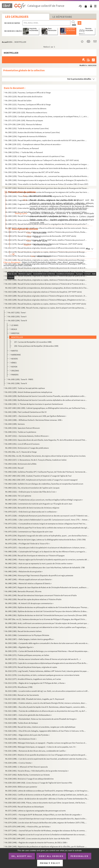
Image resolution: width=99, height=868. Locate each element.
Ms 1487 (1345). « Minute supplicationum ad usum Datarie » (29, 579)
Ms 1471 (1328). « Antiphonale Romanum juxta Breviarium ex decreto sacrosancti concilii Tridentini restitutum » (47, 516)
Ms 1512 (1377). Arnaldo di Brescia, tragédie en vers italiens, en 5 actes (33, 679)
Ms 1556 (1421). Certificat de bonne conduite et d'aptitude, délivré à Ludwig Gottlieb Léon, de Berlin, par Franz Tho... (47, 795)
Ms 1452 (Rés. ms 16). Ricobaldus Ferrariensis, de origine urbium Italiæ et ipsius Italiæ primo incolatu (45, 456)
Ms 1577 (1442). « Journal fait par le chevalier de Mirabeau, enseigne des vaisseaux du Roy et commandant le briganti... (46, 831)
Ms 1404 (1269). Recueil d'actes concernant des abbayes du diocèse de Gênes (36, 216)
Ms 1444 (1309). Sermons (15, 424)
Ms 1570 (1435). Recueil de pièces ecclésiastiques (25, 807)
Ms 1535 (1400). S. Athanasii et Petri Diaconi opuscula (26, 767)
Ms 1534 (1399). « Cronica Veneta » (19, 763)
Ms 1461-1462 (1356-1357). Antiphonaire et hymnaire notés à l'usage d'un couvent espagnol (41, 480)
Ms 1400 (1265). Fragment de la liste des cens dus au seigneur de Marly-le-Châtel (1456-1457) (42, 200)
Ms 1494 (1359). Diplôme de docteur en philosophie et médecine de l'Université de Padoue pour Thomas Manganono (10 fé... (47, 607)
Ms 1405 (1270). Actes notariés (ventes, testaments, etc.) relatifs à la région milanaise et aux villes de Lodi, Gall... (47, 220)
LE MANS (15, 325)
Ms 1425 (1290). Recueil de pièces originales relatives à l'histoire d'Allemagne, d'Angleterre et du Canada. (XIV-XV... (46, 300)
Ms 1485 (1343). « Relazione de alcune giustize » (24, 571)
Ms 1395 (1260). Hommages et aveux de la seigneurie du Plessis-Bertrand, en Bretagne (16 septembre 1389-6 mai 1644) (47, 180)
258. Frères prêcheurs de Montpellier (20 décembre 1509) (36, 346)
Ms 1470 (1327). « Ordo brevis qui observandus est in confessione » (31, 512)
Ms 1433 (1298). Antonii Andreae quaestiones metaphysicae (29, 392)
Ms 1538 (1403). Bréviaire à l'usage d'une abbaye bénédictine (29, 779)
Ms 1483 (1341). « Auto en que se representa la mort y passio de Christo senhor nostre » (39, 563)
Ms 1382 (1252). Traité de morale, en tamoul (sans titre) (27, 128)
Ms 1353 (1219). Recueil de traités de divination (24, 96)
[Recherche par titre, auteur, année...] (46, 23)
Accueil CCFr (7, 42)
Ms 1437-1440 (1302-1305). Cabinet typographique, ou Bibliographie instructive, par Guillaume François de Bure (46, 408)
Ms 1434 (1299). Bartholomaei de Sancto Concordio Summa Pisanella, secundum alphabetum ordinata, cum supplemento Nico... (46, 396)
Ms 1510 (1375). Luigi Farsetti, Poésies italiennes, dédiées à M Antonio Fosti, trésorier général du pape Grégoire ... (47, 671)
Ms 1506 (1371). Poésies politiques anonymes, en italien (27, 655)
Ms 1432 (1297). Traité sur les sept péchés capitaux (25, 388)
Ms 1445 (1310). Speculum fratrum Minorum (22, 428)
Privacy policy (50, 863)
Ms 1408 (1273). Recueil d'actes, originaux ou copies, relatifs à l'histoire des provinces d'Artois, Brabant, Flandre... (46, 232)
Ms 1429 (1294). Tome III (18, 320)
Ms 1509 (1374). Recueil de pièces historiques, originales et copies (31, 667)
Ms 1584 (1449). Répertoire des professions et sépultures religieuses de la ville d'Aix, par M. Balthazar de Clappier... (46, 846)
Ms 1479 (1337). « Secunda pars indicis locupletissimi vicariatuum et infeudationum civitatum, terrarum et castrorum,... (46, 548)
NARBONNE (16, 355)
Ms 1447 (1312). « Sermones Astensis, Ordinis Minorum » (27, 436)
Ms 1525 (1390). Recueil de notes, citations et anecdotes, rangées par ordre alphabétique (40, 727)
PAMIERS (15, 375)
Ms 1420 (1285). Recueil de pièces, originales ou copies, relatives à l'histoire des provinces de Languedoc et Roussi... (46, 280)
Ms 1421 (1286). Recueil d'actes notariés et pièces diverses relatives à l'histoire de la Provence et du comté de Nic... (46, 284)
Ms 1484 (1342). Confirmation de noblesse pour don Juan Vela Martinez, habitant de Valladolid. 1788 (45, 567)
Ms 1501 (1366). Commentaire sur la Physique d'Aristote (27, 635)
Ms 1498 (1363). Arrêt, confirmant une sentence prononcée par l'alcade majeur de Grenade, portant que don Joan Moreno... (47, 623)
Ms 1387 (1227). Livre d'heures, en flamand (22, 148)
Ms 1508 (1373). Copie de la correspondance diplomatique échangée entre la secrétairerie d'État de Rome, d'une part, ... (47, 663)
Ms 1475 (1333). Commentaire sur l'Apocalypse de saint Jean (29, 532)
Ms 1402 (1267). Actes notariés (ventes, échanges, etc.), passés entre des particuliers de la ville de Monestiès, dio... (47, 208)
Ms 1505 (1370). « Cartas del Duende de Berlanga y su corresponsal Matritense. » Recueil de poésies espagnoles (47, 651)
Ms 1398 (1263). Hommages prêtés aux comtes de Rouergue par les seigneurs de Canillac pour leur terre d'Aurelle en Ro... (47, 192)
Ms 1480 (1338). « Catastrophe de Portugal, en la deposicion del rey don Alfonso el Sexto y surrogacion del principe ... (46, 552)
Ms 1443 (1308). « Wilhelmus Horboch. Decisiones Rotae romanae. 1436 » (34, 420)
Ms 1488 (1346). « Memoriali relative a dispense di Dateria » (28, 583)
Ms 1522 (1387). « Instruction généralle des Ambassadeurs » (28, 715)
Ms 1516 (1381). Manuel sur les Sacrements (22, 695)
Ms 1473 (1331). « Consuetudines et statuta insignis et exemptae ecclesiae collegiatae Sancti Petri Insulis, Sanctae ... (46, 524)
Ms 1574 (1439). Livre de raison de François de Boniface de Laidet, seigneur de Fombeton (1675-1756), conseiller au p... (46, 823)
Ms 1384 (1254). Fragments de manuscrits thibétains (26, 136)
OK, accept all (22, 856)
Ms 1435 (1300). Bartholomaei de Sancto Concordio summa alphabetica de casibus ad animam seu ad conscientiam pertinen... (46, 400)
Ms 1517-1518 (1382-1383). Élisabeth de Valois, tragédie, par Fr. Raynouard (35, 699)
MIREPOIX (15, 333)
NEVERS (15, 359)
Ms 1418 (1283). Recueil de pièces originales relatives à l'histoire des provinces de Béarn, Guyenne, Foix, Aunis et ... (46, 272)
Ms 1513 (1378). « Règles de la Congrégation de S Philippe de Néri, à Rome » (35, 683)
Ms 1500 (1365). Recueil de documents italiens (23, 631)
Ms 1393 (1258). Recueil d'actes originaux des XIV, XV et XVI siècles (32, 172)
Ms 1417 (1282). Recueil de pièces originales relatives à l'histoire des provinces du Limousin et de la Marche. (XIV (46, 268)
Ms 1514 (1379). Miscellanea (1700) (19, 687)
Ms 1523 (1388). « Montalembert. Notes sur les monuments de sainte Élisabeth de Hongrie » (41, 719)
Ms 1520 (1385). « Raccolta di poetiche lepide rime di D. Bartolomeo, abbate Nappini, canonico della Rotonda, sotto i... (46, 707)
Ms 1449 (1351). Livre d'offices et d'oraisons (22, 444)
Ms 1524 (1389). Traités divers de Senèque (22, 723)
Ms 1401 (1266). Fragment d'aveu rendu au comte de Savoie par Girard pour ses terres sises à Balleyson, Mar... (47, 204)
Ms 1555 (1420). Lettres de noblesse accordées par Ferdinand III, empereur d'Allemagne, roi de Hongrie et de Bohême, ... (47, 791)
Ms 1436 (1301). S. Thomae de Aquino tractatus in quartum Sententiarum (34, 404)
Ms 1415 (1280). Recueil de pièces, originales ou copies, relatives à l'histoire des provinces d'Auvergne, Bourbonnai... (46, 260)
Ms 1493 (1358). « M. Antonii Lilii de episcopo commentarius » (29, 603)
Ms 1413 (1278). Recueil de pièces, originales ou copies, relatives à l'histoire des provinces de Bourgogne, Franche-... (46, 252)
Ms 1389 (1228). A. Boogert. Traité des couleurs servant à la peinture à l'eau (35, 156)
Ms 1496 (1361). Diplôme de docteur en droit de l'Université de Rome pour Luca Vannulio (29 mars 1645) (46, 615)
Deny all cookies (51, 856)
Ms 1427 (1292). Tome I (17, 312)
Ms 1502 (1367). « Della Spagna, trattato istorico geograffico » (30, 639)
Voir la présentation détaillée (79, 79)
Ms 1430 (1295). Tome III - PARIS (21, 379)
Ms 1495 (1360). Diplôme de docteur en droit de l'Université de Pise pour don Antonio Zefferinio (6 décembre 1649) (47, 611)
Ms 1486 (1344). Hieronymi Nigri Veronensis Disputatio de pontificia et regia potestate (39, 575)
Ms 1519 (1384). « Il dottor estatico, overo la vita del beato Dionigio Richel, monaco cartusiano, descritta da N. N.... (46, 703)
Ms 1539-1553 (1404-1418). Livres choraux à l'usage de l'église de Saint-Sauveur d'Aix (39, 783)
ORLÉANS (15, 371)
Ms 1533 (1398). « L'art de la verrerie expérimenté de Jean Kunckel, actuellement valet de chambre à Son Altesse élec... (47, 759)
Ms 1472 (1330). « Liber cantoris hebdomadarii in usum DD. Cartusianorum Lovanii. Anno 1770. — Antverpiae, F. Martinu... (47, 520)
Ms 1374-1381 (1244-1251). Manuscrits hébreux (24, 124)
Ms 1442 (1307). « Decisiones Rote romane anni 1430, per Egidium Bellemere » (36, 416)
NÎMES (14, 363)
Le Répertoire (62, 17)
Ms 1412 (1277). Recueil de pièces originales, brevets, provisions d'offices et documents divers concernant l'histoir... (46, 248)
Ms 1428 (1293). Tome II (17, 316)
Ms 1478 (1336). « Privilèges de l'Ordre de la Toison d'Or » (28, 544)
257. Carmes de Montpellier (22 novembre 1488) (33, 342)
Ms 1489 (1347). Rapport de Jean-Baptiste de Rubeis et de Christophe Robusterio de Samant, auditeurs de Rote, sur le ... (47, 587)
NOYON (14, 367)
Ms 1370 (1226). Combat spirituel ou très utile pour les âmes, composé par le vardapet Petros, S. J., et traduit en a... (47, 116)
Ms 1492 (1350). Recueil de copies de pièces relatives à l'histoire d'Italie (33, 599)
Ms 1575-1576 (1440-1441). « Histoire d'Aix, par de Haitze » (28, 827)
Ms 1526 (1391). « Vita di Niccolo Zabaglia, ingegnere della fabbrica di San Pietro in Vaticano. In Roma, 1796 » (46, 731)
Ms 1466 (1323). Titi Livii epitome (18, 496)
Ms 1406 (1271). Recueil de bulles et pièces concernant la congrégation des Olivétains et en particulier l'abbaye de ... (47, 224)
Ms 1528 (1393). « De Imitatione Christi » (21, 739)
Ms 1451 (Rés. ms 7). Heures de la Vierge (21, 452)
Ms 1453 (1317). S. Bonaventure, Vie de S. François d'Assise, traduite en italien (36, 460)
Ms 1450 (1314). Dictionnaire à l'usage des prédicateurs (27, 448)
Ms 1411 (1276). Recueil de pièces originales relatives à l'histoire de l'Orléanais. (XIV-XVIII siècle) (44, 244)
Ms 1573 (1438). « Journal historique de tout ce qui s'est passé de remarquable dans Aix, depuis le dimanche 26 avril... (46, 819)
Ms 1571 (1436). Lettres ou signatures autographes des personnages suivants (35, 811)
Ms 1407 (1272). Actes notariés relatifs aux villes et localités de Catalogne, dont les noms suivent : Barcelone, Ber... (47, 228)
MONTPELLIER (17, 337)
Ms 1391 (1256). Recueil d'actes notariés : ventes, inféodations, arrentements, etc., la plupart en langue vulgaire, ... (47, 164)
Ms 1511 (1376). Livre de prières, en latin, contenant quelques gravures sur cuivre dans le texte (42, 675)
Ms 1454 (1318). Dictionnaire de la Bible (21, 464)
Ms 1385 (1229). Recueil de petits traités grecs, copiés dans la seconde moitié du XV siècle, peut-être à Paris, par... (46, 140)
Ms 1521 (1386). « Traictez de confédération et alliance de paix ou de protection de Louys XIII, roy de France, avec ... (46, 711)
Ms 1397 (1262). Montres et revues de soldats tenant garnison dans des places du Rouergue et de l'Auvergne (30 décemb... (47, 188)
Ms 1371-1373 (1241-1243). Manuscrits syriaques (24, 120)
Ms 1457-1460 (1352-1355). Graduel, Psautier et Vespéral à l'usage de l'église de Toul (38, 476)
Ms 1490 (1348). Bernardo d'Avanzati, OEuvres (23, 591)
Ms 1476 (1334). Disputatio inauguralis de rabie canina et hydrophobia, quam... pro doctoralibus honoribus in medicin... (47, 536)
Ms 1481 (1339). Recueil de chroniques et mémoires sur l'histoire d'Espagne (35, 556)
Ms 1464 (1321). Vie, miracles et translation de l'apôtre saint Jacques (32, 488)
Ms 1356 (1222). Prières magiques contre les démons (26, 108)
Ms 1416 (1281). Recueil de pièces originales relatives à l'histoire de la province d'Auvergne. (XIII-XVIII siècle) (46, 264)
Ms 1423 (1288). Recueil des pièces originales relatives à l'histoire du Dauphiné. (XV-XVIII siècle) (44, 292)
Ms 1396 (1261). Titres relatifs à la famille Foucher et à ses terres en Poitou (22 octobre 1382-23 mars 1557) (47, 184)
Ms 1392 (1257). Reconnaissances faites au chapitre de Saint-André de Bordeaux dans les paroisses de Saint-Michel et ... (47, 168)
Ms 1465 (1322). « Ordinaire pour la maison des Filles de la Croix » (31, 492)
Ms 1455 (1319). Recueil (14, 468)
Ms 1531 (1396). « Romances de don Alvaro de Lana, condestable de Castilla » (36, 751)
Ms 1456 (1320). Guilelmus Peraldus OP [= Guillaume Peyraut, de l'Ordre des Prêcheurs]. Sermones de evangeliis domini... (46, 472)
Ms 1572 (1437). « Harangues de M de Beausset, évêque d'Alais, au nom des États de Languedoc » (44, 815)
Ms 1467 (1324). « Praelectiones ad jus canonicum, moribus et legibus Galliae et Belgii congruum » (44, 500)
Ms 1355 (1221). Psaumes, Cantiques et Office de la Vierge (28, 104)
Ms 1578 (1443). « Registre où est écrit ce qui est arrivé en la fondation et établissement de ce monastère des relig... (46, 835)
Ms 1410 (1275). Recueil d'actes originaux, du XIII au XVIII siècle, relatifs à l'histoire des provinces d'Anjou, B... (46, 240)
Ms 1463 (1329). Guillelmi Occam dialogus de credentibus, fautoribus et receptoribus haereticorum (44, 484)
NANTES (15, 351)
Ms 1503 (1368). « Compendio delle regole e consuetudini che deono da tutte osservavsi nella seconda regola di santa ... (47, 643)
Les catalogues (17, 17)
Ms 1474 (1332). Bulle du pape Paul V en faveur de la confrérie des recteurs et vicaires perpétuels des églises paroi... (47, 528)
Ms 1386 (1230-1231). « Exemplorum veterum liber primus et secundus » (33, 144)
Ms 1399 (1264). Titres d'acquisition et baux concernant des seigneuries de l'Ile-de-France (41, 196)
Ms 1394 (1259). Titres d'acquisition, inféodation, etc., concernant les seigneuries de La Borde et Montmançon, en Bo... (47, 176)
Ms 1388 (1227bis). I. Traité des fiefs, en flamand (24, 152)
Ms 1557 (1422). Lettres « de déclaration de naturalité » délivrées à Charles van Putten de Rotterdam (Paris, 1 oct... (47, 799)
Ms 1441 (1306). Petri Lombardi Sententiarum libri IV (26, 412)
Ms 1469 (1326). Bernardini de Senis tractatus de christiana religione (32, 508)
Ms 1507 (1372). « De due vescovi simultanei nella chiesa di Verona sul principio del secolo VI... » (43, 659)
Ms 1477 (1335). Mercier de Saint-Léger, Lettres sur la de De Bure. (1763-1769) (46, 540)
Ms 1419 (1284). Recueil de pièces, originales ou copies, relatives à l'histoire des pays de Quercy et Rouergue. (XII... (46, 276)
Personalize (80, 856)
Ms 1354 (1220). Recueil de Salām (18, 100)
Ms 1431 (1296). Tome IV (18, 383)
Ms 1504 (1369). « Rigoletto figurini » (19, 647)
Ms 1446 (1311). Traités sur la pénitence (21, 432)
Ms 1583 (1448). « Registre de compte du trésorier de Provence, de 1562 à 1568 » (36, 842)
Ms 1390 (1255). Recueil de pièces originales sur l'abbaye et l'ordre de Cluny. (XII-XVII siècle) (42, 160)
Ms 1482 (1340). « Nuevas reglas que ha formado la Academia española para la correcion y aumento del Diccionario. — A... (47, 559)
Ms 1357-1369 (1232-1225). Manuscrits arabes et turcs (26, 112)
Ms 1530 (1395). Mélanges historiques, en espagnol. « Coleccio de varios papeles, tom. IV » (41, 747)
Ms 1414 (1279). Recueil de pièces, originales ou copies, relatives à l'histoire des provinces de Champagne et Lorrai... (46, 256)
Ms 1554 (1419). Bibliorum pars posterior (21, 787)
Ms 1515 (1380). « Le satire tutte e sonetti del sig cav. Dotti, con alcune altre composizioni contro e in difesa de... (47, 691)
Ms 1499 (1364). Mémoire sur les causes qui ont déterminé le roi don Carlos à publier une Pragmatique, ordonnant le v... (47, 627)
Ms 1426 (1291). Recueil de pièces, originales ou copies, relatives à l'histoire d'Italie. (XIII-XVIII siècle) (46, 304)
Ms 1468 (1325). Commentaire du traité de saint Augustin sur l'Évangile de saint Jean (39, 504)
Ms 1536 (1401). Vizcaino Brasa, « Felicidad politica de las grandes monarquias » (37, 771)
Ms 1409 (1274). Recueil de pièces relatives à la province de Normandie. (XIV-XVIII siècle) (41, 236)
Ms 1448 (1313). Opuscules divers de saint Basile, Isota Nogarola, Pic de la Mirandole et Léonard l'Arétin (46, 440)
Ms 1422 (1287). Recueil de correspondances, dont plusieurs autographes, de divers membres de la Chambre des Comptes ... (47, 288)
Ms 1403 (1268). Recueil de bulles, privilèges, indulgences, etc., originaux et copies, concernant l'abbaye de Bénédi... (47, 212)
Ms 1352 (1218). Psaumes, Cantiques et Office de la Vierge (28, 93)
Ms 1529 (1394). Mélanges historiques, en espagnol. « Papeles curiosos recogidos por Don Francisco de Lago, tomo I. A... (46, 743)
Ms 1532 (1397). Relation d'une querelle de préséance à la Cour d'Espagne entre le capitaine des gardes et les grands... (46, 755)
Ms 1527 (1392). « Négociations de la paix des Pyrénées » (27, 735)
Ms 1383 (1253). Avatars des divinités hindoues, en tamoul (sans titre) (33, 132)
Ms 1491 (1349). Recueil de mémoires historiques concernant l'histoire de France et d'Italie (41, 595)
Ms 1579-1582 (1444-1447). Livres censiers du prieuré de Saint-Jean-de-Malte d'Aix (37, 838)
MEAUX (14, 329)
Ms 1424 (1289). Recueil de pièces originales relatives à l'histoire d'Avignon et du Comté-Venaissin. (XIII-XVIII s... (46, 296)
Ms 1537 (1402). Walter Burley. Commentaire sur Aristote (27, 775)
